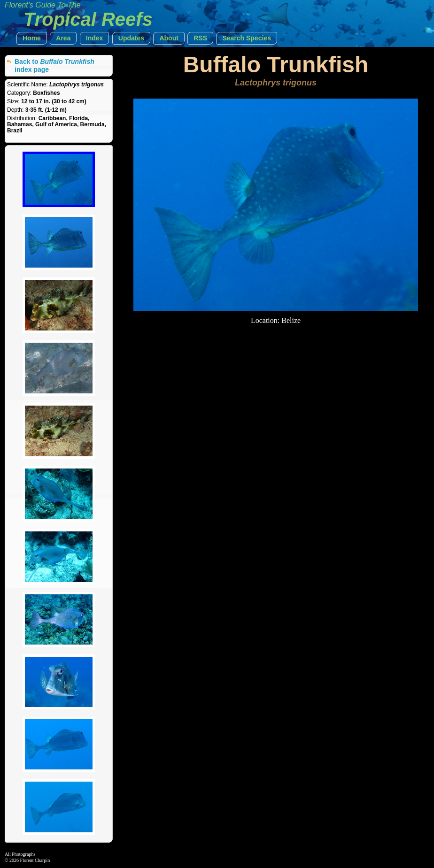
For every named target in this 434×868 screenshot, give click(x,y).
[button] (32, 38)
